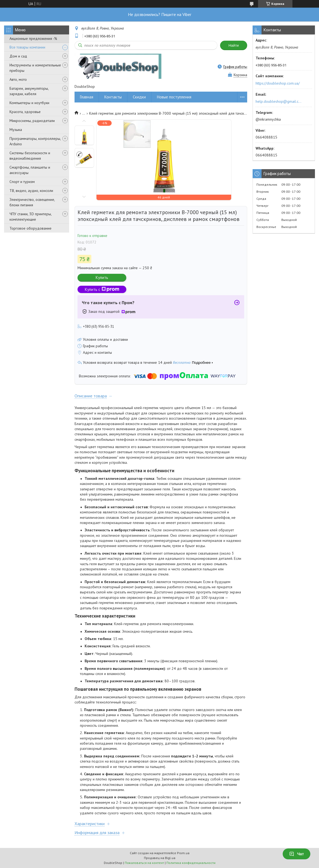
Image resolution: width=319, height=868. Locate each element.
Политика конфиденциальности (191, 863)
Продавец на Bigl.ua (160, 858)
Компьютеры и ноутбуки (29, 103)
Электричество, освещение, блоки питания (32, 202)
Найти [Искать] (234, 45)
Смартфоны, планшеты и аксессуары (30, 170)
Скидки (139, 97)
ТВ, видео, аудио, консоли (31, 191)
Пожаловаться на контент (144, 863)
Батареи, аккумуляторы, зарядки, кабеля (29, 91)
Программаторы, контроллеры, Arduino (35, 141)
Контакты (113, 97)
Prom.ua (183, 853)
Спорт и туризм (22, 182)
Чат (297, 854)
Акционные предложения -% (33, 38)
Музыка (16, 130)
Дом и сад (18, 56)
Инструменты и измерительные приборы (35, 68)
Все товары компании (27, 47)
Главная (87, 97)
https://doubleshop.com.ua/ (278, 83)
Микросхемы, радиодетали (32, 121)
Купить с (102, 289)
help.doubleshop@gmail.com (279, 101)
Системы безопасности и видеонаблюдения (30, 156)
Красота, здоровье (25, 112)
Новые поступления (174, 97)
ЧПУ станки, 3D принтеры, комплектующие (30, 217)
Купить (102, 277)
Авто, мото (18, 79)
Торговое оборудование (30, 228)
